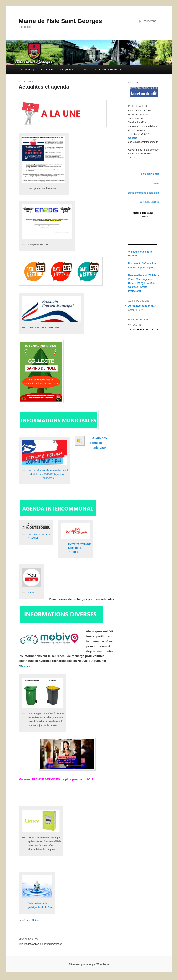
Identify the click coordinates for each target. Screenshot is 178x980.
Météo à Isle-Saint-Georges (143, 214)
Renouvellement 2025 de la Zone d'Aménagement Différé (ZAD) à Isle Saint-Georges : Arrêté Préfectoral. (143, 283)
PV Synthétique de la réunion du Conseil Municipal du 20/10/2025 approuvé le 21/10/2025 (48, 474)
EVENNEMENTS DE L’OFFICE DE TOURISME (79, 548)
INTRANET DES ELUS (108, 69)
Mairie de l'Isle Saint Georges (60, 21)
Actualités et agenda (44, 87)
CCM (31, 592)
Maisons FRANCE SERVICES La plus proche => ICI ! (56, 779)
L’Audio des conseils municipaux (98, 443)
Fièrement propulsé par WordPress (89, 964)
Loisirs (84, 69)
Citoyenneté (67, 69)
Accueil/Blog (27, 69)
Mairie (35, 920)
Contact (133, 138)
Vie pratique (47, 69)
